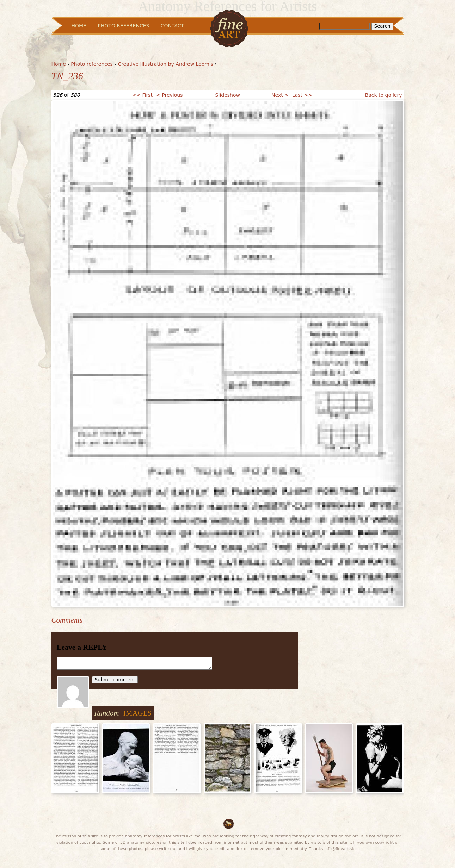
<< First (143, 95)
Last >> (302, 95)
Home (59, 64)
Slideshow (228, 95)
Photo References (123, 26)
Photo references (92, 64)
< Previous (169, 95)
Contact (172, 26)
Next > (280, 95)
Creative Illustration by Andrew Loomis (165, 64)
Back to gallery (384, 95)
